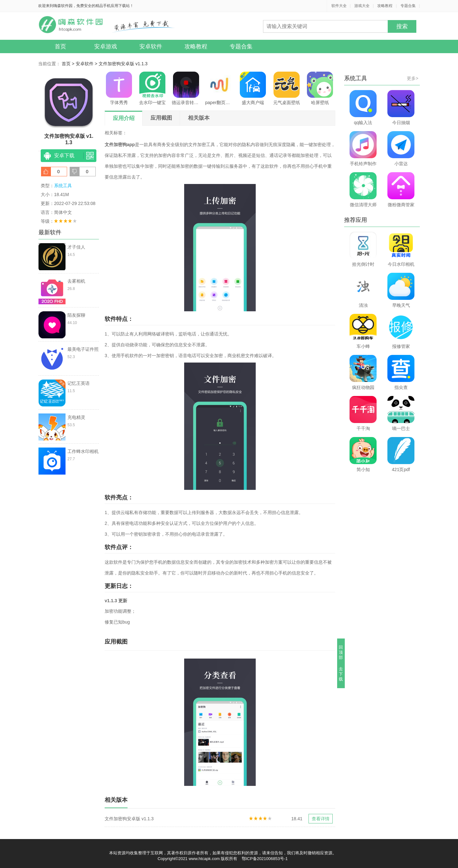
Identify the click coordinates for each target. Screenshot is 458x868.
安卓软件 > (87, 64)
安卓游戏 (106, 46)
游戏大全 (362, 6)
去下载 (341, 674)
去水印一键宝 (152, 88)
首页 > (69, 64)
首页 (60, 46)
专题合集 (408, 6)
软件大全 (339, 6)
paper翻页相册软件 (219, 88)
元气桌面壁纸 (287, 88)
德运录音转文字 (186, 88)
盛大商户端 (253, 88)
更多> (413, 78)
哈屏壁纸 (320, 88)
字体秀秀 (119, 88)
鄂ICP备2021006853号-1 (265, 859)
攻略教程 (385, 6)
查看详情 (321, 819)
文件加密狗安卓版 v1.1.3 (123, 64)
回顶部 (341, 652)
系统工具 (63, 186)
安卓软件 (151, 46)
